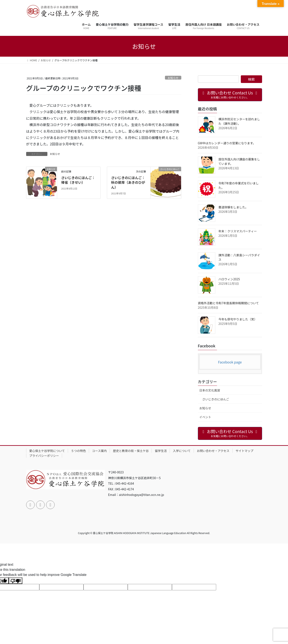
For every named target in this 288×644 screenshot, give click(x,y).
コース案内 (99, 451)
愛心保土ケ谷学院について (47, 451)
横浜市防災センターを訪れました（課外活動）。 (239, 121)
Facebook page (230, 362)
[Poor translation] (16, 581)
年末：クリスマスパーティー (238, 231)
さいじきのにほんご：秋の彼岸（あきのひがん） (128, 182)
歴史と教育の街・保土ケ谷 (131, 451)
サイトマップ (244, 451)
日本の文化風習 (210, 390)
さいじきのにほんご (216, 399)
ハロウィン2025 (229, 279)
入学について (182, 451)
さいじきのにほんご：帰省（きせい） (78, 180)
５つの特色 (78, 451)
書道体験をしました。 (233, 207)
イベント (205, 417)
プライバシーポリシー (44, 456)
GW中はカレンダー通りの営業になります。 (227, 143)
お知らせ (173, 78)
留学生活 (161, 451)
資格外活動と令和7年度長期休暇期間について (228, 303)
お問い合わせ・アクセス (213, 451)
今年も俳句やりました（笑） (238, 319)
